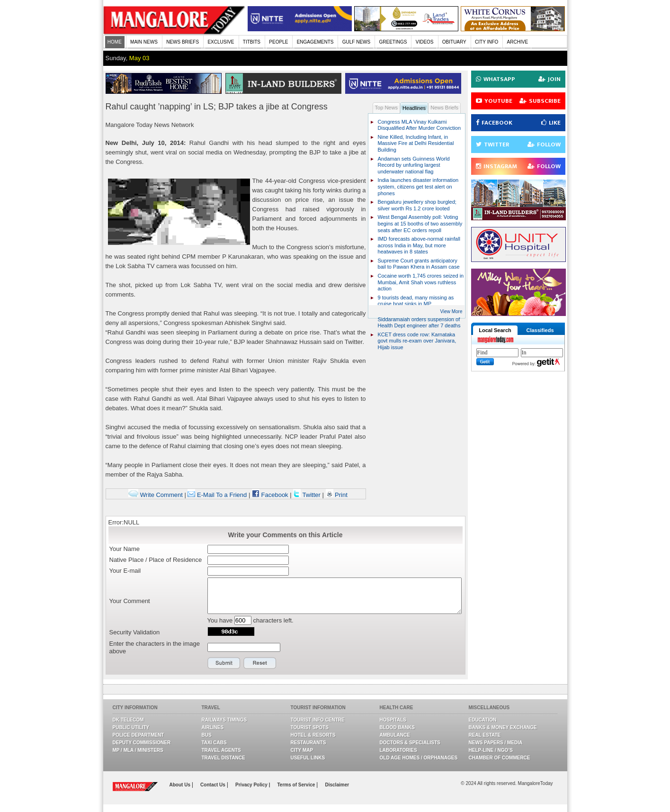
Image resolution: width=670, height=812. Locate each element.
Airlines (213, 727)
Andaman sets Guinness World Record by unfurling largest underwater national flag (414, 165)
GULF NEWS (356, 42)
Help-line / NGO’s (491, 750)
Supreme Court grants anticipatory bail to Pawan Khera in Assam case (419, 264)
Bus (207, 735)
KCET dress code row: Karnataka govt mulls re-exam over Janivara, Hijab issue (417, 341)
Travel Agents (221, 750)
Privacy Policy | (253, 785)
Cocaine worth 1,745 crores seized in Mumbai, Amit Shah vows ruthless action (421, 282)
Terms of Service (297, 785)
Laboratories (398, 750)
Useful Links (308, 758)
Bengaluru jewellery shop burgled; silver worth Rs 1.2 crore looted (417, 205)
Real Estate (485, 735)
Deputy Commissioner (142, 743)
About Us (181, 785)
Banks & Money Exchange (503, 727)
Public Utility (131, 727)
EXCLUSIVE (221, 42)
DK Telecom (128, 720)
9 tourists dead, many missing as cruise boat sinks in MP (416, 301)
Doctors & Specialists (410, 743)
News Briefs (444, 108)
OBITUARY (454, 42)
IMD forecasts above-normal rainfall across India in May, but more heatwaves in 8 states (419, 245)
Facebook (270, 495)
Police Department (138, 735)
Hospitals (393, 720)
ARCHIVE (518, 42)
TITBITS (252, 42)
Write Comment (156, 495)
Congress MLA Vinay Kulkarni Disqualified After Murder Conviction (420, 125)
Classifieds (540, 330)
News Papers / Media (496, 743)
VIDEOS (425, 42)
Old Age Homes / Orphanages (419, 758)
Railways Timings (224, 720)
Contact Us (214, 785)
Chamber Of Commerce (500, 758)
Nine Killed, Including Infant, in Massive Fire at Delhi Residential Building (416, 143)
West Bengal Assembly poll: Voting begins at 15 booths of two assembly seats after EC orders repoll (420, 223)
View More (451, 311)
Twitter (308, 495)
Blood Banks (397, 727)
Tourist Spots (310, 727)
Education (483, 720)
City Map (302, 750)
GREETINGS (393, 42)
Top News (387, 108)
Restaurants (308, 743)
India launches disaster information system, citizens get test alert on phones (418, 186)
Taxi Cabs (214, 743)
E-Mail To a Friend (217, 495)
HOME (115, 42)
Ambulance (395, 735)
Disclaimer (337, 785)
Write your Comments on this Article (286, 535)
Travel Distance (223, 758)
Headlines (414, 108)
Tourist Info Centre (318, 720)
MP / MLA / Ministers (138, 750)
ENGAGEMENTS (315, 42)
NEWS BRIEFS (183, 42)
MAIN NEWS (144, 42)
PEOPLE (278, 42)
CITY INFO (487, 42)
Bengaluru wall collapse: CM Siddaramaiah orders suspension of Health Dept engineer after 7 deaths (419, 319)
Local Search (495, 330)
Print (337, 495)
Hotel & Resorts (313, 735)
